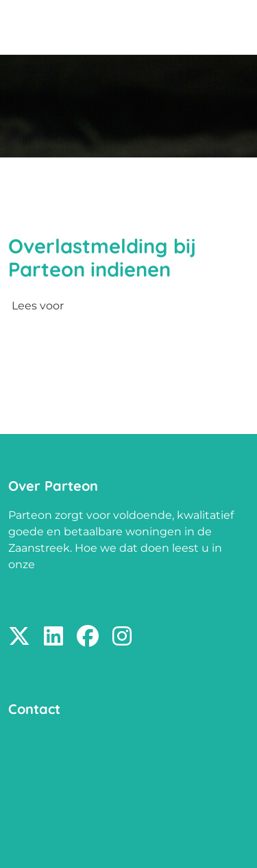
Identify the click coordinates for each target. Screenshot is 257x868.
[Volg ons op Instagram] (122, 637)
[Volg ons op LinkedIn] (53, 637)
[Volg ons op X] (19, 637)
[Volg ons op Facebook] (88, 637)
